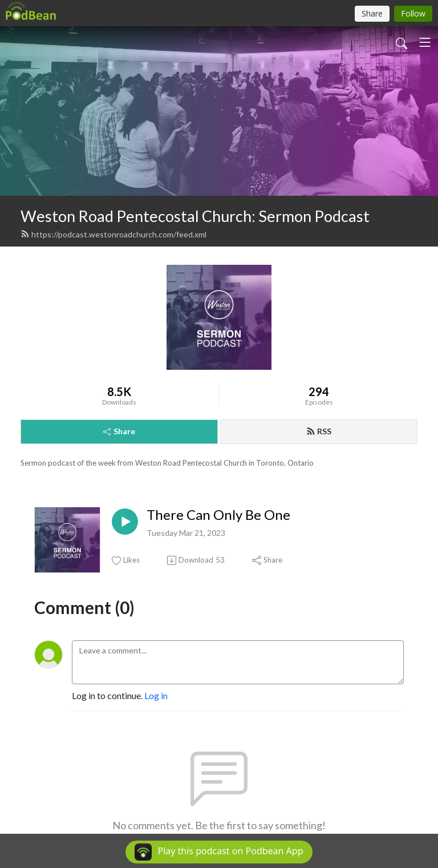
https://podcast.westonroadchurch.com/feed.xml (113, 234)
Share (119, 431)
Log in (156, 695)
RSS (319, 431)
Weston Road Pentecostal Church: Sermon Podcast (195, 216)
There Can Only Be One (218, 515)
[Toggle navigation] (425, 42)
